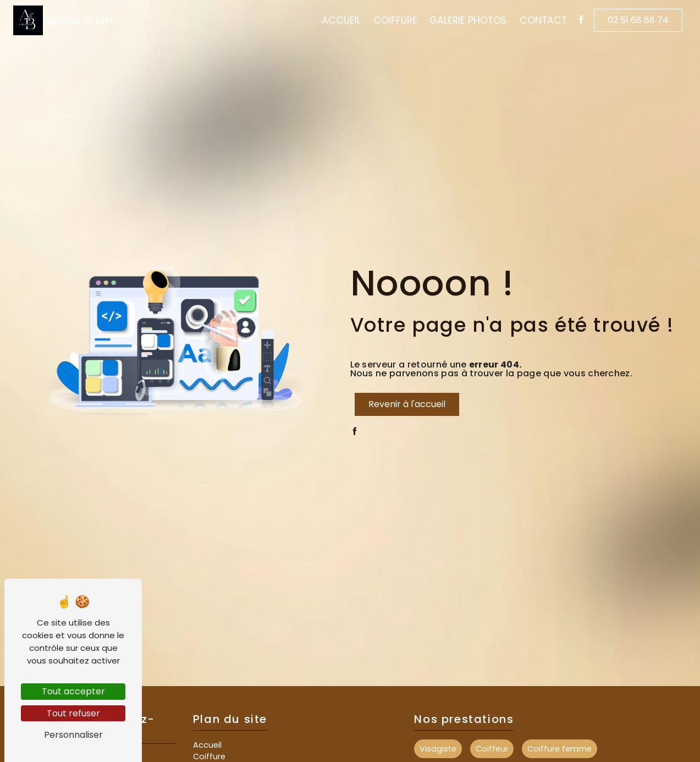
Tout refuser (73, 713)
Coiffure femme (560, 749)
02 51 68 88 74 (638, 20)
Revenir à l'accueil (407, 404)
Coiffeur (492, 749)
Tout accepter (73, 691)
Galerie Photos (468, 20)
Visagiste (438, 749)
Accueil (341, 20)
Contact (543, 20)
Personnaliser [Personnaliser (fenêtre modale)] (73, 735)
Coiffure (395, 20)
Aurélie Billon (63, 20)
